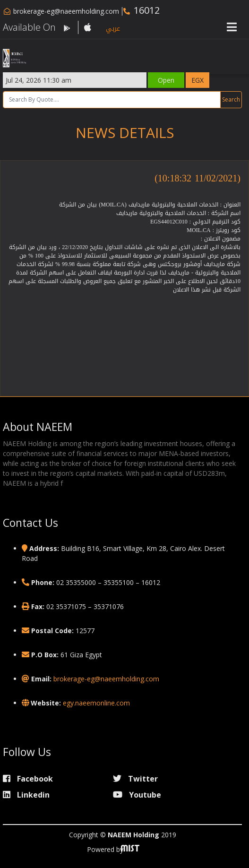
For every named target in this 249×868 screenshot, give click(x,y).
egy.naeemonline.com (96, 703)
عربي (113, 29)
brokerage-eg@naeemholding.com (66, 11)
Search (231, 99)
